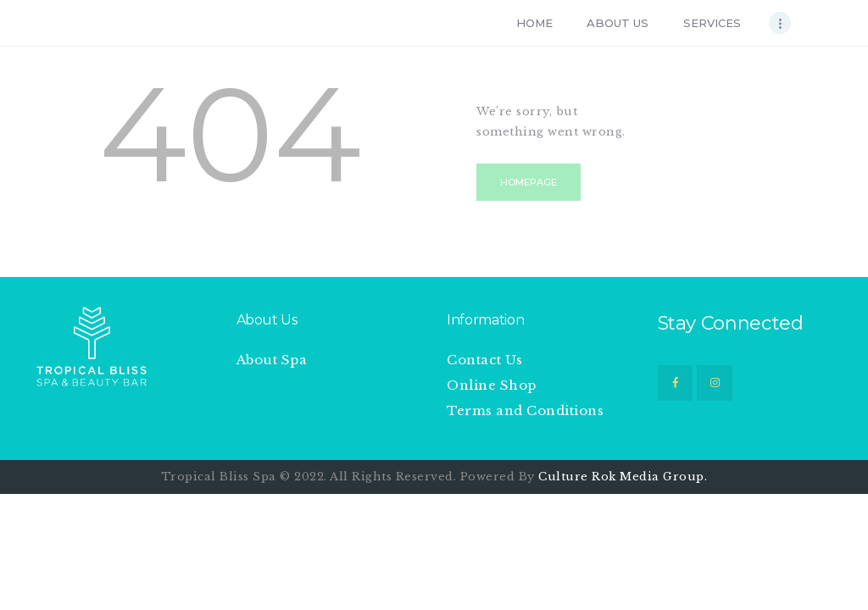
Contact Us (484, 360)
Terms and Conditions (525, 410)
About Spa (272, 360)
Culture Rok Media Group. (623, 477)
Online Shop (492, 385)
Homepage (529, 182)
